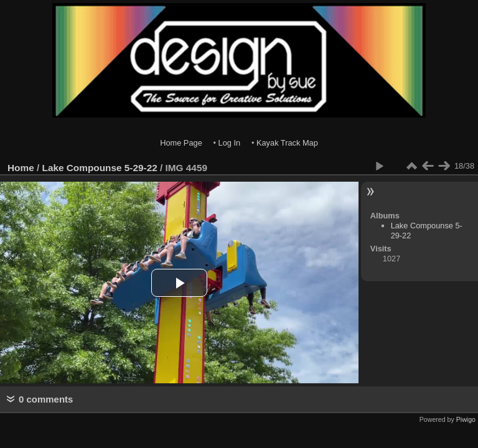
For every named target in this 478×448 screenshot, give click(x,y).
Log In (230, 143)
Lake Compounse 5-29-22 (100, 168)
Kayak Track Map (287, 143)
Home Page (181, 143)
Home (21, 168)
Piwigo (466, 419)
